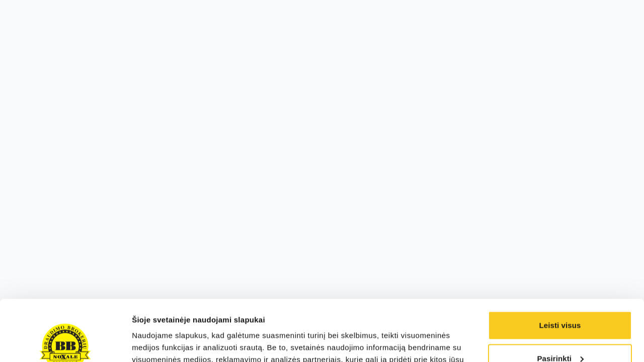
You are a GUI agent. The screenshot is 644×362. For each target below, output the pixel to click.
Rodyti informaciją (165, 342)
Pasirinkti (560, 301)
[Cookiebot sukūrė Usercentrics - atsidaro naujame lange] (65, 342)
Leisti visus (560, 268)
